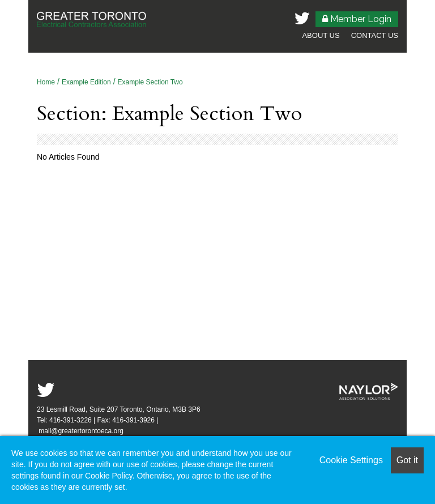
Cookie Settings (351, 460)
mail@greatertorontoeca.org (82, 431)
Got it (407, 460)
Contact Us (375, 35)
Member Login (357, 19)
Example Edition (86, 82)
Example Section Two (150, 82)
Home (46, 82)
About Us (321, 35)
